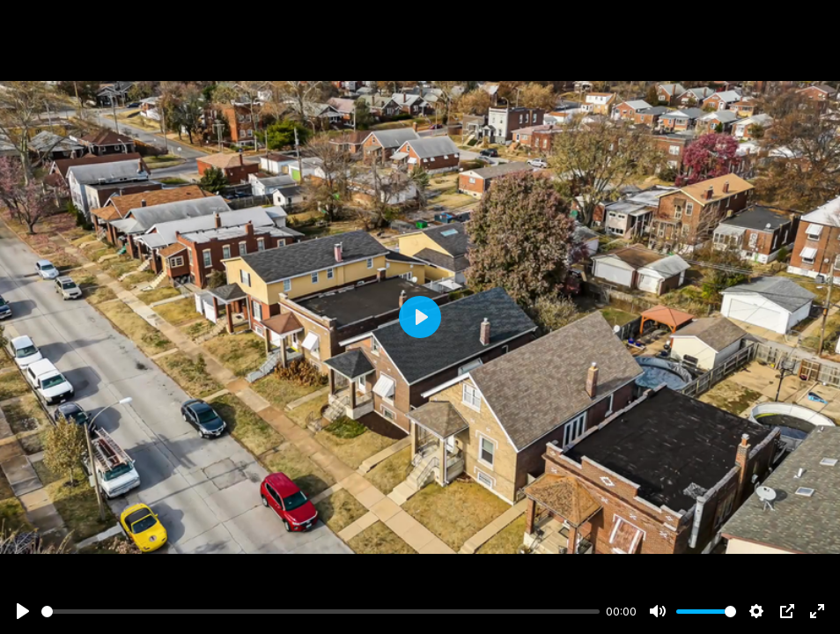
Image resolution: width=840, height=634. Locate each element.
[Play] (23, 611)
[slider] (321, 612)
